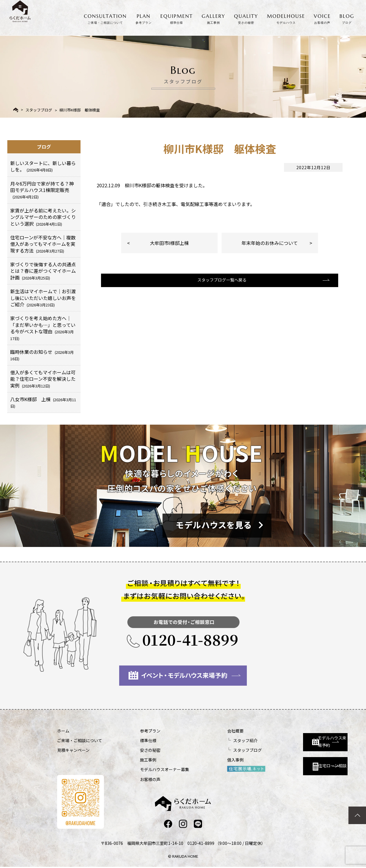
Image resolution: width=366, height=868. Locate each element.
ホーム (63, 731)
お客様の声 (135, 779)
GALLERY (214, 18)
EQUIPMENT (177, 18)
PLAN (144, 18)
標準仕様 (133, 740)
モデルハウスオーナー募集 (149, 769)
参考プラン (135, 731)
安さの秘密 (135, 750)
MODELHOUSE (286, 18)
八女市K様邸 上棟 (43, 402)
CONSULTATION (105, 18)
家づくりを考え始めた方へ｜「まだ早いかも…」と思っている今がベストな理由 (43, 328)
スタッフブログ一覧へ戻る (219, 287)
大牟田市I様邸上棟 (169, 243)
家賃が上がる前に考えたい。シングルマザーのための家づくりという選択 (43, 217)
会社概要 (204, 731)
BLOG (347, 18)
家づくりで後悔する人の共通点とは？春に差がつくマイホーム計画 (43, 271)
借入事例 (204, 760)
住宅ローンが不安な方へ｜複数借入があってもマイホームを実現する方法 (43, 244)
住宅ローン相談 (293, 762)
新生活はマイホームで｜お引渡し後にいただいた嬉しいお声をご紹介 (43, 298)
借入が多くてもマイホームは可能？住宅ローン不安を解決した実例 (43, 379)
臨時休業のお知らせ (42, 355)
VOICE (322, 18)
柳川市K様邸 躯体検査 (80, 110)
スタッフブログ (39, 110)
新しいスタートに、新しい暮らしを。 (43, 166)
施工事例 (133, 760)
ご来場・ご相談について (80, 740)
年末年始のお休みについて (270, 243)
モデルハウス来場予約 (296, 736)
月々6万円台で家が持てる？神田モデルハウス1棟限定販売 (42, 190)
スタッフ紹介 (214, 740)
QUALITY (246, 18)
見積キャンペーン (73, 750)
